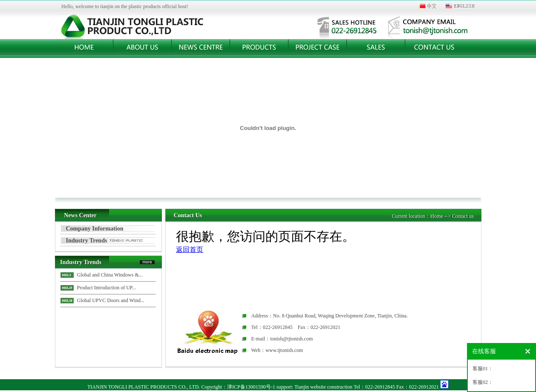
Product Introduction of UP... (107, 288)
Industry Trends (87, 241)
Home (437, 216)
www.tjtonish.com (284, 350)
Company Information (95, 229)
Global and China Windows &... (110, 275)
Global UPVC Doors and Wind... (111, 300)
